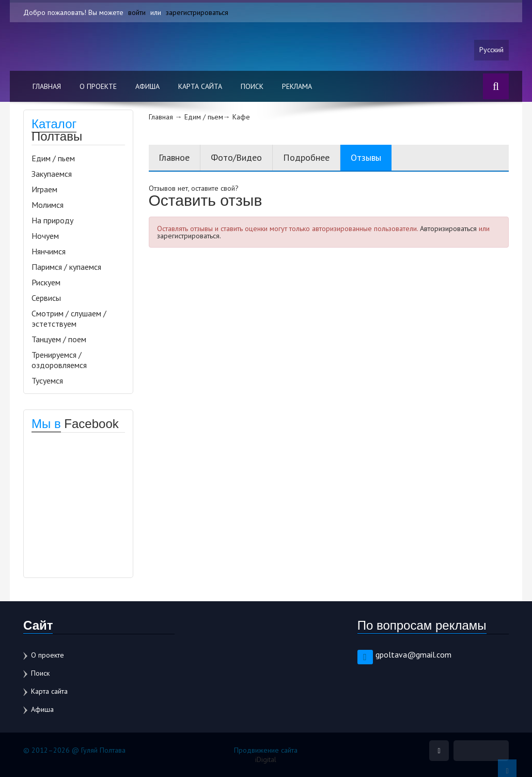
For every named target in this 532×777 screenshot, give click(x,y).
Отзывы (366, 157)
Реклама (297, 86)
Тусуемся (47, 380)
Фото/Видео (237, 157)
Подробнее (307, 157)
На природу (52, 220)
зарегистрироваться (197, 12)
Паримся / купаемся (66, 267)
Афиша (147, 86)
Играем (44, 189)
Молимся (48, 205)
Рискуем (46, 282)
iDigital (266, 759)
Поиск (252, 86)
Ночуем (45, 236)
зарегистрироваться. (189, 236)
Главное (175, 157)
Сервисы (46, 298)
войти (137, 12)
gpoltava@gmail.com (413, 654)
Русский (491, 50)
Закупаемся (52, 174)
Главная (47, 86)
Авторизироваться (448, 228)
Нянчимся (49, 251)
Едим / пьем (53, 158)
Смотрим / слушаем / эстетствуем (69, 318)
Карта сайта (200, 86)
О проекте (98, 86)
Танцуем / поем (59, 339)
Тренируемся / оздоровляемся (59, 360)
